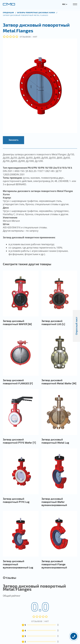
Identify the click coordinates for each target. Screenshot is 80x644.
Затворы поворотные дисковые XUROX (36, 12)
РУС (65, 4)
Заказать (13, 148)
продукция (9, 12)
